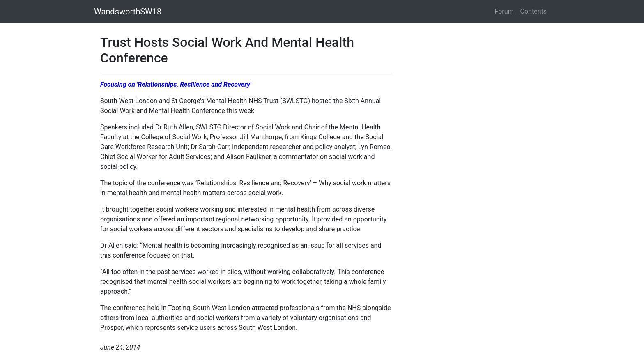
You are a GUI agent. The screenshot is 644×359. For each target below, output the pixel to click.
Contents (534, 11)
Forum (504, 11)
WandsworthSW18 (128, 12)
